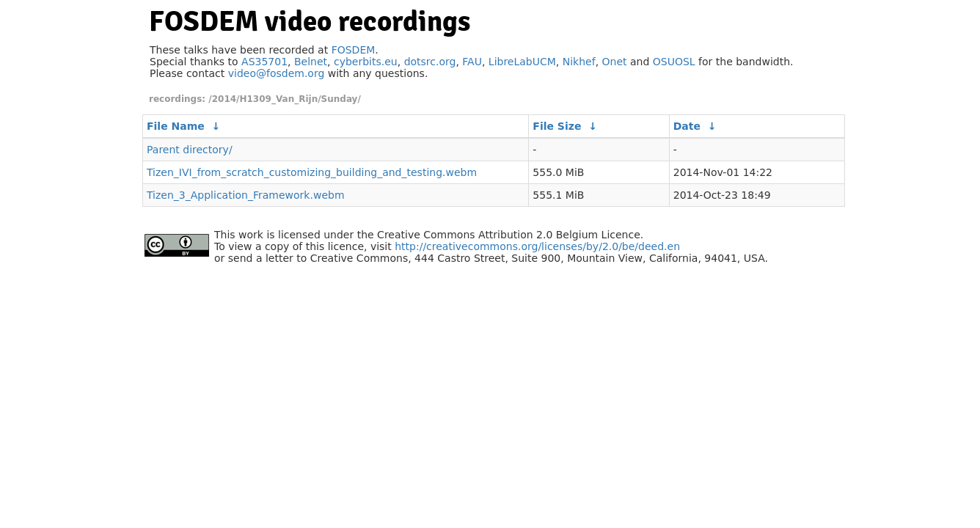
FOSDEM (354, 50)
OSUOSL (674, 62)
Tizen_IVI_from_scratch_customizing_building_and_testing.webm (312, 172)
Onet (615, 62)
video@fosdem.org (277, 73)
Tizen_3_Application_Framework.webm (246, 195)
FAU (472, 62)
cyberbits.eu (366, 62)
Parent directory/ (190, 150)
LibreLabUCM (522, 62)
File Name (176, 126)
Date (687, 126)
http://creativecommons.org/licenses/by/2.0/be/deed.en (537, 246)
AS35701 (264, 62)
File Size (557, 126)
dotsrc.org (430, 62)
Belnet (311, 62)
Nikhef (579, 62)
